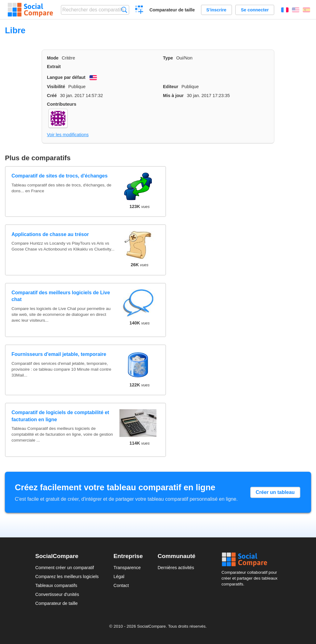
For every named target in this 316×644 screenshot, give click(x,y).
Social (251, 560)
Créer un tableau (275, 492)
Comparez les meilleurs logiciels (67, 577)
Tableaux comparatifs (56, 585)
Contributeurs (62, 104)
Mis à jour (173, 96)
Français (285, 10)
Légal (119, 577)
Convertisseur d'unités (57, 594)
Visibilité (56, 87)
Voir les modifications (68, 135)
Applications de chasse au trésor (50, 234)
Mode (53, 58)
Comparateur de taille (172, 10)
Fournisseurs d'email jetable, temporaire (59, 354)
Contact (121, 585)
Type (168, 58)
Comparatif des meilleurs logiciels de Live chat (61, 296)
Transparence (127, 568)
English (296, 10)
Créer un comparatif (139, 10)
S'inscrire (216, 10)
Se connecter (255, 10)
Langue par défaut (66, 77)
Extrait (54, 67)
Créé (52, 96)
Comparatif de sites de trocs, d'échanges (59, 176)
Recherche (124, 10)
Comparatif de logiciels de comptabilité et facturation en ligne (60, 416)
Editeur (171, 87)
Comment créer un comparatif (64, 568)
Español (306, 10)
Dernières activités (176, 568)
